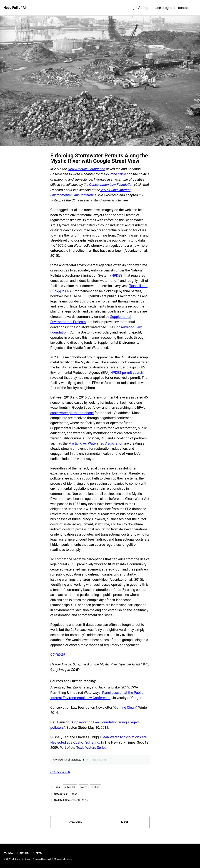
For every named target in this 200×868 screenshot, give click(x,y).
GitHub (22, 854)
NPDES (118, 276)
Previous (75, 827)
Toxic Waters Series (97, 752)
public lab (70, 792)
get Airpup (134, 8)
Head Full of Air (15, 8)
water (84, 792)
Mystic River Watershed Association (96, 445)
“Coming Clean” (126, 712)
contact (184, 8)
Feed (37, 854)
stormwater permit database (72, 414)
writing (95, 792)
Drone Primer (118, 174)
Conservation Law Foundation (111, 184)
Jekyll (48, 859)
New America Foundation (87, 169)
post (74, 799)
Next (125, 827)
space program (160, 8)
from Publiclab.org (96, 765)
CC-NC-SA (58, 660)
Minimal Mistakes (63, 859)
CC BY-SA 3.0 (60, 777)
